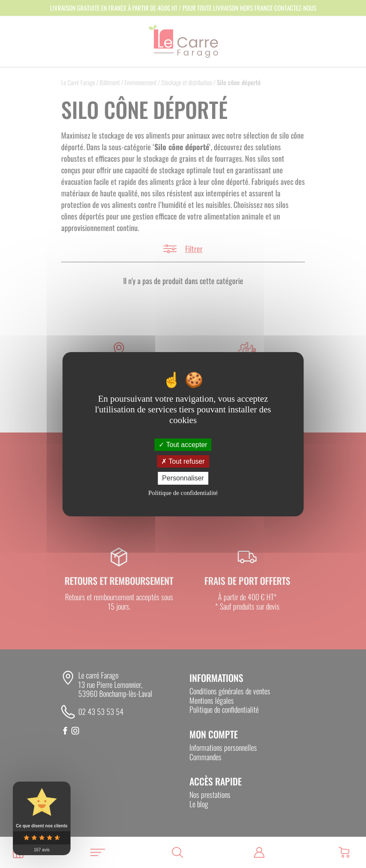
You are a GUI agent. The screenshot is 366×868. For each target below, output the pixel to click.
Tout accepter (183, 445)
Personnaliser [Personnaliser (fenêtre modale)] (183, 478)
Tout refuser (183, 461)
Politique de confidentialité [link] (183, 493)
